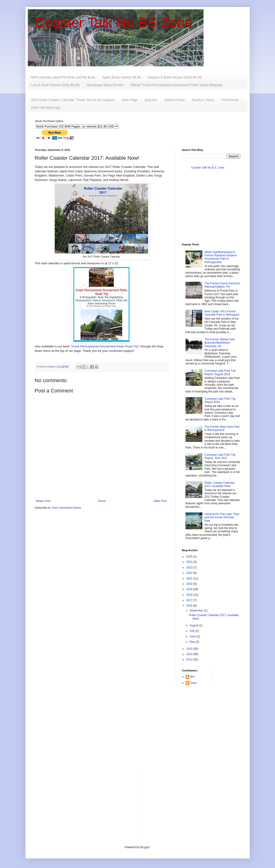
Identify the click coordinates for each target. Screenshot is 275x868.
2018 (190, 595)
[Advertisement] (138, 733)
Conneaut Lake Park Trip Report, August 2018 (220, 372)
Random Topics (203, 100)
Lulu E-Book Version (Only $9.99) (56, 85)
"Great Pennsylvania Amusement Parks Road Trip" (105, 346)
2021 (190, 579)
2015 (190, 649)
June (193, 636)
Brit (192, 677)
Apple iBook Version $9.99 (121, 77)
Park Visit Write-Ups (46, 108)
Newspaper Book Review (105, 85)
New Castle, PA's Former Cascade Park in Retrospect (222, 313)
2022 (190, 573)
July (192, 631)
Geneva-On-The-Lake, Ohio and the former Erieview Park (222, 517)
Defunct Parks (175, 100)
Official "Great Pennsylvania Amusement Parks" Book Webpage (177, 85)
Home (102, 501)
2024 (190, 562)
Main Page (130, 100)
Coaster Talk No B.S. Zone (208, 168)
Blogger (145, 847)
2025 (190, 557)
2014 (190, 654)
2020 (190, 584)
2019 (190, 589)
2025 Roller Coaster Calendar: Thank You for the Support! (73, 100)
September (197, 610)
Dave (193, 683)
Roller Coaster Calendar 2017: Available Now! (220, 484)
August (194, 625)
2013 (190, 660)
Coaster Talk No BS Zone (114, 23)
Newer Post (43, 501)
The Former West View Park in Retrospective (222, 428)
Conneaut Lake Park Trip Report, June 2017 (220, 456)
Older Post (160, 501)
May (193, 642)
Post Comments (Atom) (66, 508)
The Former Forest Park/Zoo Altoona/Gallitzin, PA (222, 285)
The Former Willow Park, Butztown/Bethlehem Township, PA (220, 343)
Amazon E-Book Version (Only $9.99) (175, 77)
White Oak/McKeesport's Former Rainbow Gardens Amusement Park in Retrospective (221, 257)
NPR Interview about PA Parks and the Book (63, 77)
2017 (190, 600)
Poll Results (230, 100)
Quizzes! (151, 100)
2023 (190, 568)
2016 (190, 606)
